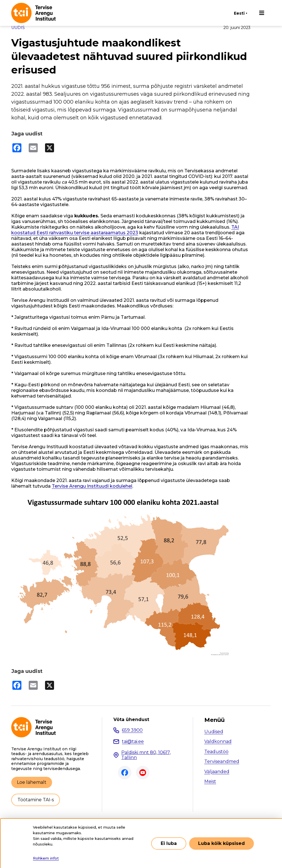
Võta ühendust (131, 720)
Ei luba (169, 843)
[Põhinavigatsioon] (262, 13)
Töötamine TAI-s (36, 800)
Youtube (143, 773)
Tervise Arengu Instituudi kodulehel (92, 486)
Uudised (214, 732)
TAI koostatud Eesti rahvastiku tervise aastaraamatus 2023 (125, 230)
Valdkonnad (218, 741)
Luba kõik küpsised (221, 843)
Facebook (125, 773)
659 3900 (132, 730)
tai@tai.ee (133, 741)
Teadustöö (216, 752)
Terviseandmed (222, 761)
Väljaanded (217, 772)
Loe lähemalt (32, 782)
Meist (210, 781)
